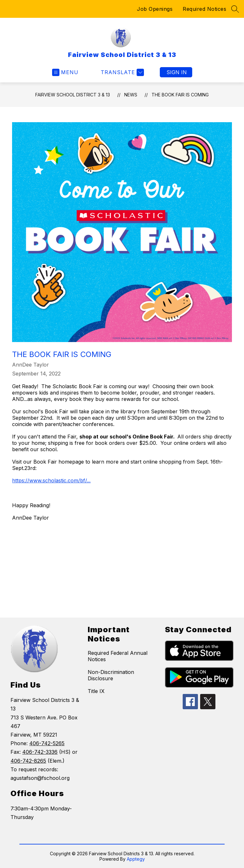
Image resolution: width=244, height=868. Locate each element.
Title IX (96, 691)
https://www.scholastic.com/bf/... (51, 480)
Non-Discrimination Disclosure (111, 675)
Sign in (177, 72)
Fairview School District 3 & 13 (73, 95)
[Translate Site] (122, 72)
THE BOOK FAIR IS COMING (180, 95)
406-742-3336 (40, 752)
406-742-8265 (28, 761)
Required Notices (204, 9)
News (131, 95)
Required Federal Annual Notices (118, 656)
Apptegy (136, 859)
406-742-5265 (47, 743)
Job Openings (155, 9)
